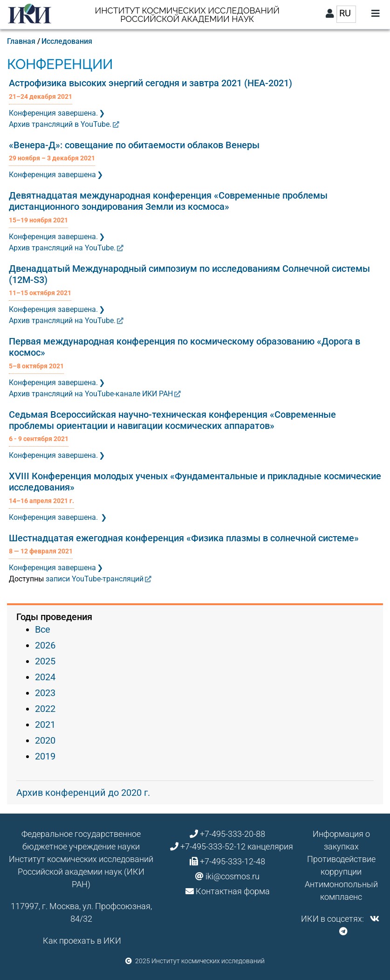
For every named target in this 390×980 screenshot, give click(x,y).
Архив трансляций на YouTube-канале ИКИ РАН (91, 394)
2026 (45, 645)
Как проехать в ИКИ (82, 941)
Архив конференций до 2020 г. (83, 793)
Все (43, 629)
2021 (45, 725)
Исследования (67, 41)
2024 (45, 677)
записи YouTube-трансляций (95, 579)
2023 (45, 693)
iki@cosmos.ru (233, 876)
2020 (45, 740)
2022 (45, 709)
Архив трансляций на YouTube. (62, 248)
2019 (45, 756)
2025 (45, 661)
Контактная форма (233, 891)
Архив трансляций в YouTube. (60, 124)
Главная (21, 41)
